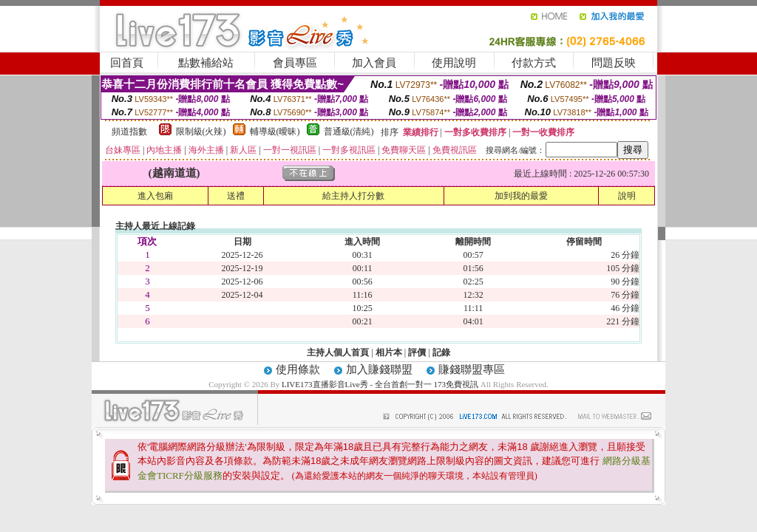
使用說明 (454, 63)
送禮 (236, 196)
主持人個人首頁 (338, 352)
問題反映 (614, 63)
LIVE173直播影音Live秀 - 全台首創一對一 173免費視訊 (380, 384)
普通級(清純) (349, 132)
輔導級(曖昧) (275, 132)
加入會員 (374, 63)
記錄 (441, 352)
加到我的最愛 (521, 196)
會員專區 (295, 63)
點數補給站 (206, 63)
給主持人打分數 (353, 196)
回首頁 (127, 63)
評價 (417, 352)
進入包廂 (155, 196)
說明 (627, 196)
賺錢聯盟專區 (472, 369)
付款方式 (534, 63)
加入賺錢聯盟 (379, 369)
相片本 (389, 352)
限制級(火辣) (201, 132)
